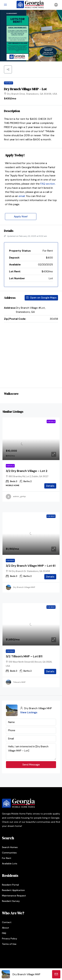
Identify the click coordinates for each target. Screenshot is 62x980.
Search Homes (10, 847)
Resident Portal (10, 885)
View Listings (29, 712)
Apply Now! (21, 217)
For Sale (10, 466)
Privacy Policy (10, 939)
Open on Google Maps (41, 298)
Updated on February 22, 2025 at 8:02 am (25, 236)
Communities (9, 853)
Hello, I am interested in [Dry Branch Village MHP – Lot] (31, 752)
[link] (31, 439)
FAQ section (48, 184)
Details (50, 486)
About (5, 928)
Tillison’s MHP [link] (19, 682)
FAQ (4, 933)
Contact (7, 922)
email (22, 196)
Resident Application (13, 890)
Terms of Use (9, 944)
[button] (8, 69)
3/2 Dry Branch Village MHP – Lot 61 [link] (31, 566)
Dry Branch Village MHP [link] (24, 587)
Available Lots (10, 864)
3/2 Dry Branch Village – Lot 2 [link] (27, 471)
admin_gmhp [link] (19, 496)
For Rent (9, 83)
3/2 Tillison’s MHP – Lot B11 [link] (24, 656)
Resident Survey (11, 901)
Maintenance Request (14, 896)
